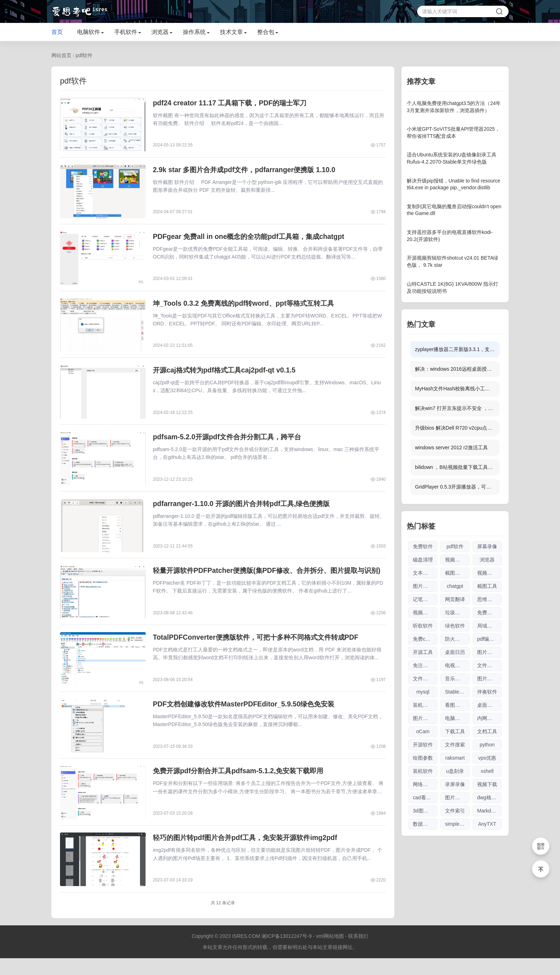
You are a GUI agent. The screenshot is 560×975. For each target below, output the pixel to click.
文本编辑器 (425, 573)
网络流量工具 (425, 784)
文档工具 (487, 731)
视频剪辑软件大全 (457, 560)
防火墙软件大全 (457, 639)
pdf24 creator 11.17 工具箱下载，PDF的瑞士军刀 (233, 103)
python (487, 745)
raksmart (455, 758)
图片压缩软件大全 (425, 718)
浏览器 (160, 32)
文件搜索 (455, 745)
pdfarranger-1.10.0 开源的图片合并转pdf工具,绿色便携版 (245, 512)
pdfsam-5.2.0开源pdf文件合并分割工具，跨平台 (230, 444)
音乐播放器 (457, 679)
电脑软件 (89, 32)
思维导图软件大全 (489, 599)
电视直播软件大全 (457, 665)
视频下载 (487, 784)
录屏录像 (455, 784)
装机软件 (423, 771)
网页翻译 (455, 599)
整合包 (266, 32)
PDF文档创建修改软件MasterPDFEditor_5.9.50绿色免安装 (247, 717)
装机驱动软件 (425, 705)
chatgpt (455, 586)
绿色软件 (455, 626)
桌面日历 (455, 652)
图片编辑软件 (489, 679)
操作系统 (194, 32)
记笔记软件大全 (425, 599)
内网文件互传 (489, 718)
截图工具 (487, 586)
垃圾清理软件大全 (457, 612)
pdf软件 (84, 55)
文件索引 (455, 811)
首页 (57, 32)
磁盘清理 (423, 560)
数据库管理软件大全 (425, 824)
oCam (423, 731)
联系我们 (358, 953)
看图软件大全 (457, 705)
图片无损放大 (425, 586)
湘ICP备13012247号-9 (286, 953)
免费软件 (423, 546)
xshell (487, 771)
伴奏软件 (487, 692)
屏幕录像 (487, 546)
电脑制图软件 (457, 718)
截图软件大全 (457, 573)
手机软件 (126, 32)
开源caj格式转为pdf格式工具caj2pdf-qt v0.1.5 (227, 376)
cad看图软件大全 (425, 797)
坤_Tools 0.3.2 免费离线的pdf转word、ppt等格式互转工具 (247, 307)
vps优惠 (487, 758)
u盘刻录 (455, 771)
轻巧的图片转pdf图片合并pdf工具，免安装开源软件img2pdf (249, 853)
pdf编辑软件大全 (489, 639)
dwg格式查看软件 (489, 797)
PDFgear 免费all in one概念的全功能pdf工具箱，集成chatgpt (252, 239)
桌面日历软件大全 (489, 705)
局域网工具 (489, 626)
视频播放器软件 (489, 573)
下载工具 (455, 731)
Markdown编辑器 (489, 811)
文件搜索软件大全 (425, 679)
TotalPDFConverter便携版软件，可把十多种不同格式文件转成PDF (260, 649)
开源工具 (423, 652)
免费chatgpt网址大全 (425, 639)
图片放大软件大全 (457, 797)
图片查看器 (489, 652)
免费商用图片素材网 (489, 612)
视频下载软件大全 (425, 612)
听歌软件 (423, 626)
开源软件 (423, 745)
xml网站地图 (330, 953)
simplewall (457, 824)
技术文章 (231, 32)
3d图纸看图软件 (425, 811)
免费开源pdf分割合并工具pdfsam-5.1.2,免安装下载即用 (242, 785)
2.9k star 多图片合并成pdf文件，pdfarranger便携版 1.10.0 (248, 171)
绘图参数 (423, 758)
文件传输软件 (489, 665)
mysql (423, 692)
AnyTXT (487, 824)
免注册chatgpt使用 (425, 665)
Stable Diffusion (457, 692)
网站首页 (61, 55)
